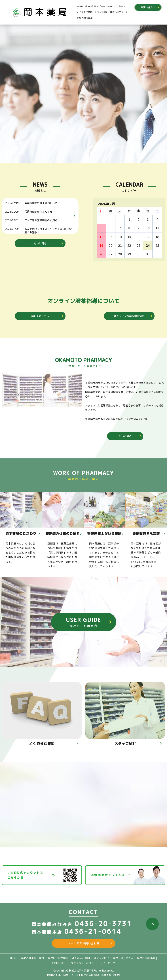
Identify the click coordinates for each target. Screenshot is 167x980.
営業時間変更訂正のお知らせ (41, 203)
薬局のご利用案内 (116, 6)
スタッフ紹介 (101, 12)
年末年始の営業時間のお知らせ (42, 220)
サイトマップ (108, 963)
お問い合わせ (148, 7)
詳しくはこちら (40, 316)
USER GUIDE (84, 622)
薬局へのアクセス (119, 12)
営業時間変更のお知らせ (38, 212)
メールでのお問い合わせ (84, 943)
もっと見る (40, 243)
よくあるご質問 (85, 12)
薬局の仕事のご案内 (95, 6)
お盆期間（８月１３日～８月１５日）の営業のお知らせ (48, 230)
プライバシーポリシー (84, 963)
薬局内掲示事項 (85, 18)
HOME (80, 6)
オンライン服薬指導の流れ (129, 316)
